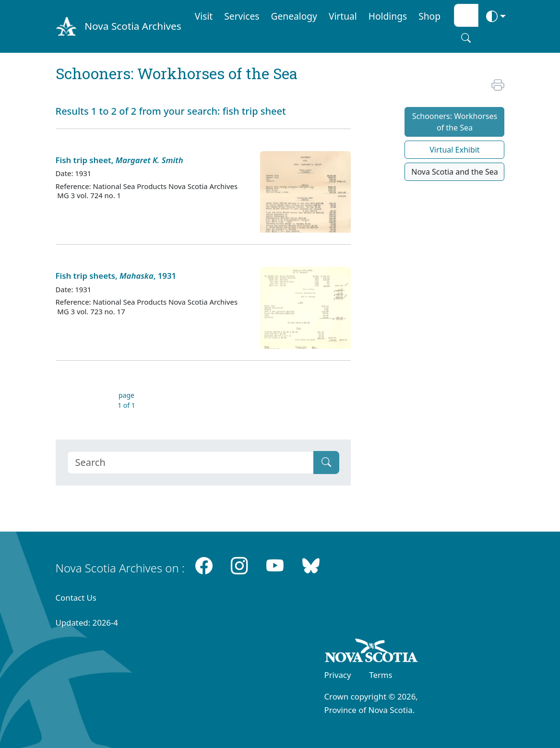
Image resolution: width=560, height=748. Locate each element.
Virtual (343, 16)
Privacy (338, 675)
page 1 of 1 (126, 400)
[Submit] (326, 463)
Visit (204, 16)
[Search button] (466, 38)
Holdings (388, 16)
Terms (381, 675)
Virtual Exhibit (454, 150)
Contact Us (76, 598)
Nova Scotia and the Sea (454, 172)
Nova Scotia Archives (133, 26)
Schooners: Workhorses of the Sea (455, 122)
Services (242, 16)
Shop (429, 16)
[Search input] (466, 15)
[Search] (191, 463)
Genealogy (294, 16)
